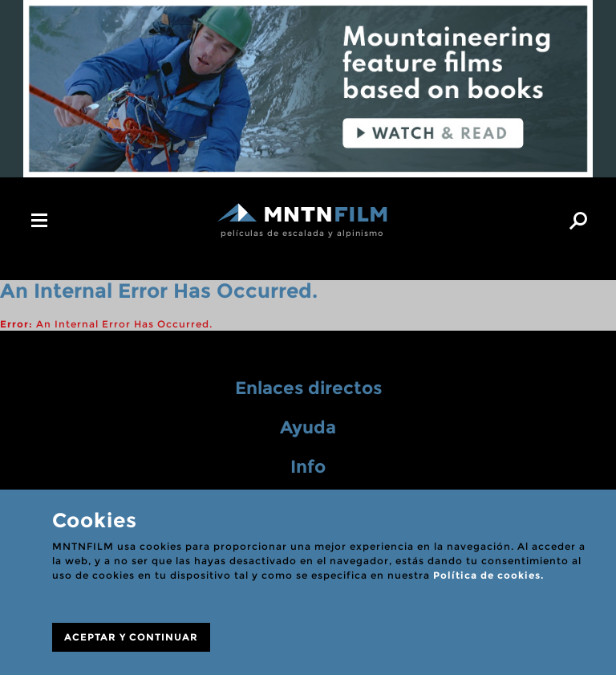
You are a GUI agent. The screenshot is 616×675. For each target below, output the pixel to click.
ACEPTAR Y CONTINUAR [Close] (131, 637)
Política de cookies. (488, 575)
